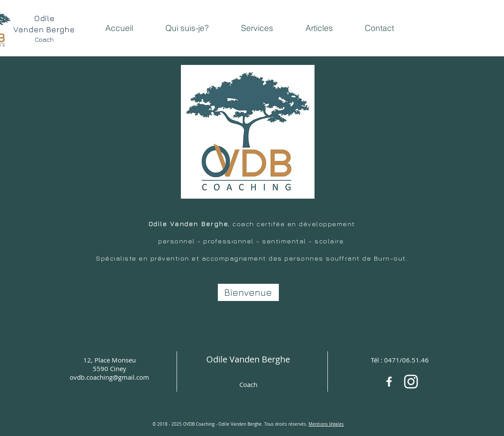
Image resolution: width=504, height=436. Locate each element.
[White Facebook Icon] (389, 382)
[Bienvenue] (248, 292)
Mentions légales (326, 424)
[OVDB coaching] (411, 382)
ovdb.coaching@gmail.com (109, 377)
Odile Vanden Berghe (248, 359)
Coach (248, 384)
